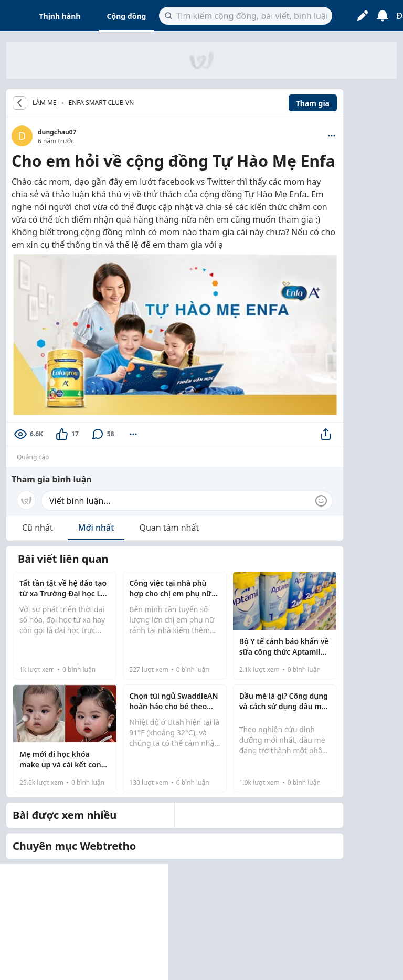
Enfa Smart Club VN (102, 103)
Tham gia (313, 103)
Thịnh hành (60, 16)
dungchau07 (57, 132)
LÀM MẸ (45, 103)
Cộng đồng (126, 16)
